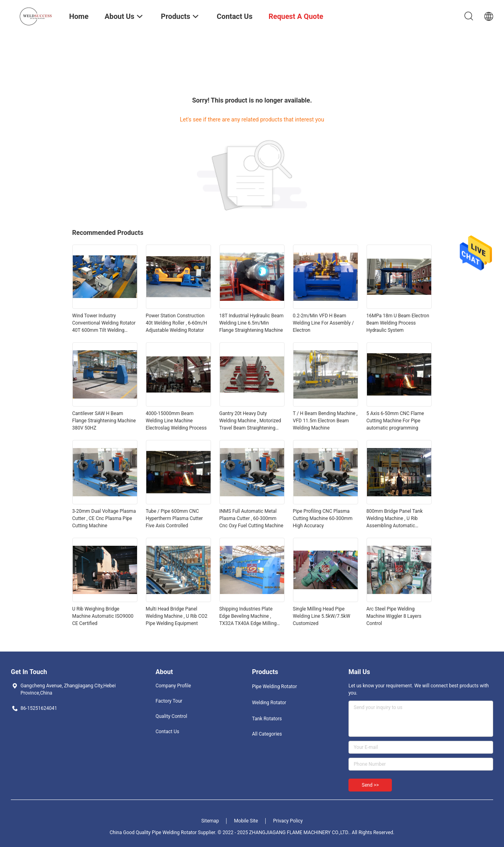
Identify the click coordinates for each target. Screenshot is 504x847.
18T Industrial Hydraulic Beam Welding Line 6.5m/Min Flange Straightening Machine (252, 323)
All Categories (267, 734)
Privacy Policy (288, 821)
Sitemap (210, 821)
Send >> (370, 785)
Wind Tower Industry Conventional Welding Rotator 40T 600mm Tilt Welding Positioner (104, 323)
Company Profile (173, 686)
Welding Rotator (269, 703)
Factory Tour (169, 701)
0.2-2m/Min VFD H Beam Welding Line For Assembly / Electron (324, 323)
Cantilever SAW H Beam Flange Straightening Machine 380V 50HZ (104, 421)
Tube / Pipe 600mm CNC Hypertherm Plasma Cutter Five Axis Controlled (174, 518)
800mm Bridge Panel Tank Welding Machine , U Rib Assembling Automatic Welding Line (395, 519)
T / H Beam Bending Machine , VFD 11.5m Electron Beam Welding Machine (325, 421)
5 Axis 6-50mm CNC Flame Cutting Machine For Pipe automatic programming (395, 421)
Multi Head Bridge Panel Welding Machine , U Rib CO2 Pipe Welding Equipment (177, 616)
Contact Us (167, 732)
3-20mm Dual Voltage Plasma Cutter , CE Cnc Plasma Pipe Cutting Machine (104, 518)
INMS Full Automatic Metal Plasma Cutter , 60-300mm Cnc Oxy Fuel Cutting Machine (251, 518)
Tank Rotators (267, 719)
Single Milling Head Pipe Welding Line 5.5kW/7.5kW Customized (322, 616)
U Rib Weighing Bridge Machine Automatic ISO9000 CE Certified (103, 616)
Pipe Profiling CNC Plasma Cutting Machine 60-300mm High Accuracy (323, 518)
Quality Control (171, 716)
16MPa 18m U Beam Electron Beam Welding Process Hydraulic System (398, 323)
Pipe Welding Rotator (275, 687)
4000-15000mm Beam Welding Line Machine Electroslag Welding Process (176, 421)
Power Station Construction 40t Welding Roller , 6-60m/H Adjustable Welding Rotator (177, 323)
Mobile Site (246, 821)
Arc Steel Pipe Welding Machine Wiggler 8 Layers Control (394, 616)
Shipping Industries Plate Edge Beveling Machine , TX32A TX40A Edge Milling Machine (248, 617)
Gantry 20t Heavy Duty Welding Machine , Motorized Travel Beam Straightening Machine (250, 421)
